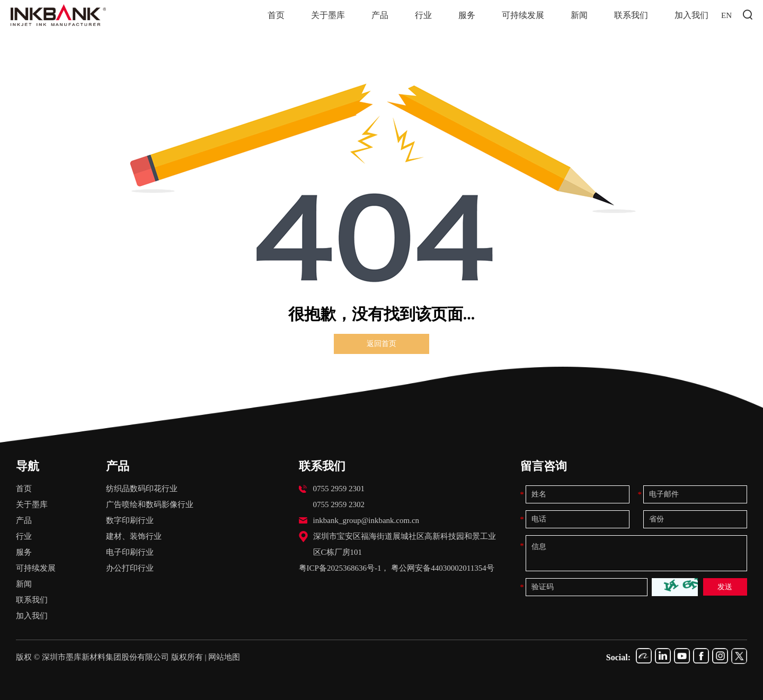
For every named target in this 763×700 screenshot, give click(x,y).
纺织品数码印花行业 (142, 489)
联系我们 (634, 15)
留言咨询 (544, 466)
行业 (426, 15)
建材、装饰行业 (134, 536)
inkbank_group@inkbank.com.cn (366, 520)
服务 (469, 15)
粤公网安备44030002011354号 (442, 568)
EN (732, 15)
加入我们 (694, 15)
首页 (279, 15)
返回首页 (381, 344)
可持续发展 (526, 15)
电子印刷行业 (130, 552)
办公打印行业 (130, 568)
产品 (383, 15)
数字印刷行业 (130, 520)
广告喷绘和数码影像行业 (150, 504)
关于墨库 (331, 15)
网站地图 (224, 657)
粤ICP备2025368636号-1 (340, 568)
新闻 (582, 15)
